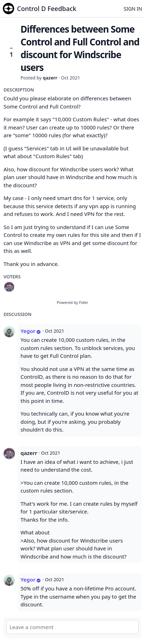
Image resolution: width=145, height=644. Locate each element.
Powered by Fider (72, 302)
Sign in (133, 9)
